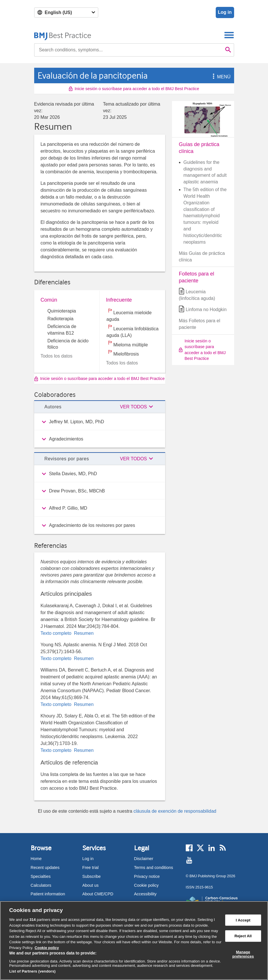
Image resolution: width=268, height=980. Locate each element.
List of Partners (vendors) (32, 971)
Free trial (91, 868)
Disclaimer (144, 859)
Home (36, 859)
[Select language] (66, 12)
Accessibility (145, 894)
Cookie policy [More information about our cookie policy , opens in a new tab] (47, 948)
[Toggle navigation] (229, 35)
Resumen (83, 633)
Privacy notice (147, 876)
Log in (225, 12)
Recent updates (45, 868)
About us (91, 885)
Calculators (41, 885)
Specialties (41, 876)
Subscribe (92, 876)
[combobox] (128, 50)
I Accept (243, 920)
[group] (100, 422)
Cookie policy (146, 885)
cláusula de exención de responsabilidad (175, 811)
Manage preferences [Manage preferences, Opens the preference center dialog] (243, 954)
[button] (213, 77)
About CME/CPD (98, 894)
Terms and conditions (154, 868)
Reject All (243, 936)
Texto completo (57, 633)
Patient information (48, 894)
